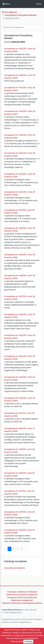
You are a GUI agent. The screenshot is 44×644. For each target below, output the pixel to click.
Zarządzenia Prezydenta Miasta (21, 15)
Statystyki (32, 592)
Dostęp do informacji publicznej (22, 597)
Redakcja (22, 592)
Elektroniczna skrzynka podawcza (22, 595)
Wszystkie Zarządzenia (15, 568)
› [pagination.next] (25, 549)
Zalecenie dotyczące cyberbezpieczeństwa (22, 603)
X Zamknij (28, 642)
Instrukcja (12, 592)
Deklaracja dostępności (22, 600)
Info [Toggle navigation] (39, 4)
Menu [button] (6, 4)
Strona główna (9, 12)
